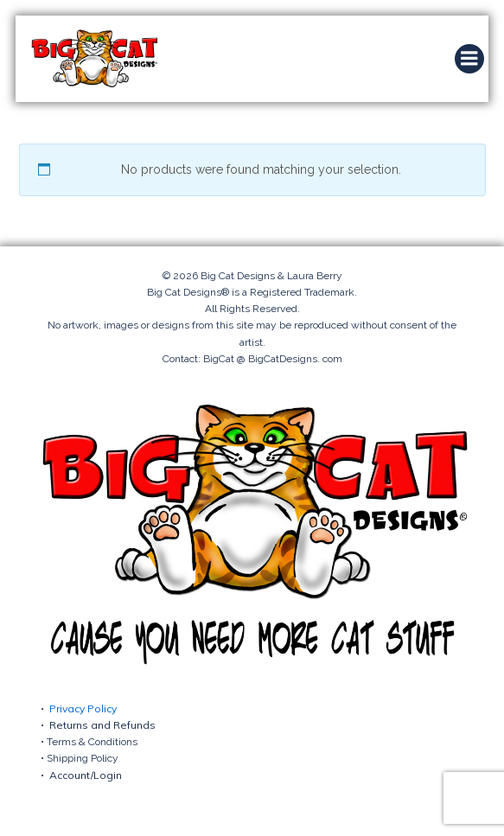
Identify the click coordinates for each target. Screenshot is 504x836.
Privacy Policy (83, 708)
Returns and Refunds (102, 725)
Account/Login (86, 775)
